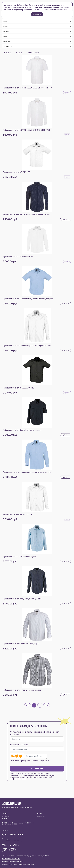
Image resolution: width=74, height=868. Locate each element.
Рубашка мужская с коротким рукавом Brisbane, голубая (28, 299)
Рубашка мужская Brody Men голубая (20, 557)
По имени (7, 53)
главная (5, 813)
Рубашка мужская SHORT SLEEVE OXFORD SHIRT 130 (27, 88)
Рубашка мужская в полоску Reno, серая (21, 644)
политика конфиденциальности (13, 861)
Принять (37, 14)
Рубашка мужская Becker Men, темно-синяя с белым (26, 214)
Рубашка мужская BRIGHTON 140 (18, 514)
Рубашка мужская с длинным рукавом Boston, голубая (27, 472)
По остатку (33, 53)
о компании (41, 816)
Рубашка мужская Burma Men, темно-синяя (22, 430)
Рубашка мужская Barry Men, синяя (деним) (22, 599)
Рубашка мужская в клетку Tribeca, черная (22, 690)
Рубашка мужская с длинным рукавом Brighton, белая (27, 346)
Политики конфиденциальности (48, 7)
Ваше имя (14, 735)
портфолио (6, 816)
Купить (67, 93)
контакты (5, 819)
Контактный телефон (20, 745)
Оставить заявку (37, 769)
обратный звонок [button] (12, 840)
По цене (18, 53)
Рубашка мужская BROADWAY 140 (18, 388)
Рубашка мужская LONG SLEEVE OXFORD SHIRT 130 (27, 130)
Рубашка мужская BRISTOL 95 (17, 172)
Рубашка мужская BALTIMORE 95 (18, 257)
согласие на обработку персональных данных (18, 864)
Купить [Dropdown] (66, 219)
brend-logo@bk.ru (12, 845)
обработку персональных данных (25, 775)
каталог (40, 813)
